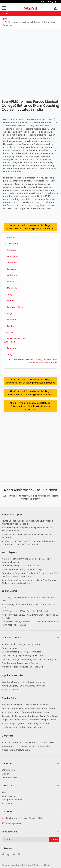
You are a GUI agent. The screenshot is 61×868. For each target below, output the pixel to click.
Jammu (52, 709)
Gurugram (27, 712)
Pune (30, 727)
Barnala (9, 301)
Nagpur (38, 723)
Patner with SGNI (37, 742)
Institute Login (23, 750)
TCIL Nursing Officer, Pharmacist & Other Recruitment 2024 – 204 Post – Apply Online (30, 623)
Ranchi (46, 723)
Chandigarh (17, 705)
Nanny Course (34, 644)
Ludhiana (10, 269)
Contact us (17, 742)
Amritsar (10, 237)
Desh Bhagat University (34, 682)
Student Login (8, 750)
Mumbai (34, 705)
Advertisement (9, 746)
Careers (50, 742)
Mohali (15, 709)
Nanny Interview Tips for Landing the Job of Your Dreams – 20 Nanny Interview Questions (30, 582)
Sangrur (9, 294)
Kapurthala (11, 256)
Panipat (54, 720)
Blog (4, 792)
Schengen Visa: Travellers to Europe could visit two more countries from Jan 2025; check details (29, 543)
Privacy (28, 865)
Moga (8, 313)
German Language (11, 659)
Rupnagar (10, 348)
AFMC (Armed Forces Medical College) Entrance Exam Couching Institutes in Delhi (30, 393)
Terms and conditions (11, 865)
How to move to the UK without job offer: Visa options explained (27, 536)
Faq (26, 742)
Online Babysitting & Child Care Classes (20, 566)
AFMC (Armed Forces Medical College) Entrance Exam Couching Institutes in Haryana (30, 381)
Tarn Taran (11, 244)
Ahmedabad (14, 712)
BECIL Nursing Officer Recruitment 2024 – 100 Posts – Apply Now (30, 606)
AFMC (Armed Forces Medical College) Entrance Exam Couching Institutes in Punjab (30, 227)
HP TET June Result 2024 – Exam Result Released (25, 611)
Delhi (26, 705)
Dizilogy (5, 774)
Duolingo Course (38, 667)
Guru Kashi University (12, 682)
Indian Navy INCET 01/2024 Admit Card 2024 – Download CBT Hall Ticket (30, 616)
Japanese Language (48, 659)
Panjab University (10, 690)
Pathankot (11, 275)
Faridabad (35, 709)
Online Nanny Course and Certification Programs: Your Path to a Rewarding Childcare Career (30, 575)
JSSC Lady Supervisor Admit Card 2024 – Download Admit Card (29, 599)
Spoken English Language (14, 644)
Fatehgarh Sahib (13, 307)
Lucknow (6, 709)
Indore (47, 712)
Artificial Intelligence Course (15, 667)
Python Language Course (31, 655)
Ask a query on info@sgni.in (46, 2)
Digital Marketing (10, 655)
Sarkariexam (8, 803)
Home (5, 19)
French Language (10, 648)
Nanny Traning (9, 796)
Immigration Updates (12, 800)
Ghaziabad (14, 720)
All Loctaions (39, 727)
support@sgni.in (13, 824)
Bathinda (10, 320)
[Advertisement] (30, 64)
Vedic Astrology (32, 663)
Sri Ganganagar (19, 716)
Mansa (9, 332)
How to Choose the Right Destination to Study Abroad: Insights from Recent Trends (27, 522)
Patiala (9, 282)
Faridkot (9, 326)
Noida (44, 709)
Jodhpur (45, 720)
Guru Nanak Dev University (32, 686)
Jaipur (43, 716)
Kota (15, 727)
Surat (4, 712)
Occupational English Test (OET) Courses (21, 652)
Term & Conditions (26, 746)
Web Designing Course (12, 663)
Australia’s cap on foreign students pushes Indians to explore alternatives (27, 529)
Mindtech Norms (9, 778)
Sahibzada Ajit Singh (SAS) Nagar (17, 723)
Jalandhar (10, 263)
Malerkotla (11, 288)
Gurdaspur (11, 250)
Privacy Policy (44, 746)
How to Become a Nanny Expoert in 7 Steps (22, 569)
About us (6, 742)
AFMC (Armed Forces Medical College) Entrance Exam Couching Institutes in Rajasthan (31, 406)
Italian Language (29, 659)
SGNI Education (9, 770)
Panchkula (7, 727)
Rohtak (24, 720)
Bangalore (24, 709)
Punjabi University (10, 686)
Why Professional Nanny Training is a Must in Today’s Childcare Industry (27, 560)
